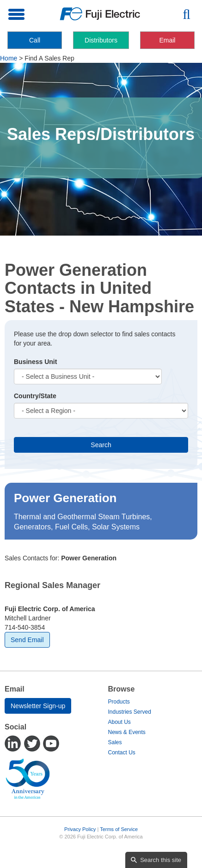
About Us (119, 722)
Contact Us (122, 753)
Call (35, 40)
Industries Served (130, 712)
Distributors (101, 40)
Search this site (161, 860)
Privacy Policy (80, 829)
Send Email (27, 640)
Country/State (35, 396)
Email (167, 40)
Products (119, 702)
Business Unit (35, 362)
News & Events (127, 732)
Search (101, 445)
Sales (115, 742)
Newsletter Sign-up (38, 706)
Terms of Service (119, 829)
